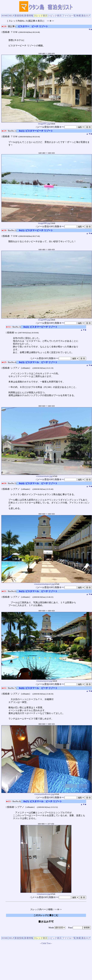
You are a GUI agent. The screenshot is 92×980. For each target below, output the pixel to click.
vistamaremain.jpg (47, 475)
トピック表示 (55, 16)
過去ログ (86, 16)
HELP (11, 16)
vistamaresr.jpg (46, 893)
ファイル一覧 (69, 16)
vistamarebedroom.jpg (47, 793)
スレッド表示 (41, 16)
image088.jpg (47, 222)
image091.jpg (47, 123)
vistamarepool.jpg (47, 680)
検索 (79, 16)
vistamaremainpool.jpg (47, 583)
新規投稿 (19, 16)
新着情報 (29, 16)
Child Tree (46, 943)
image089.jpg (47, 319)
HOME (5, 16)
